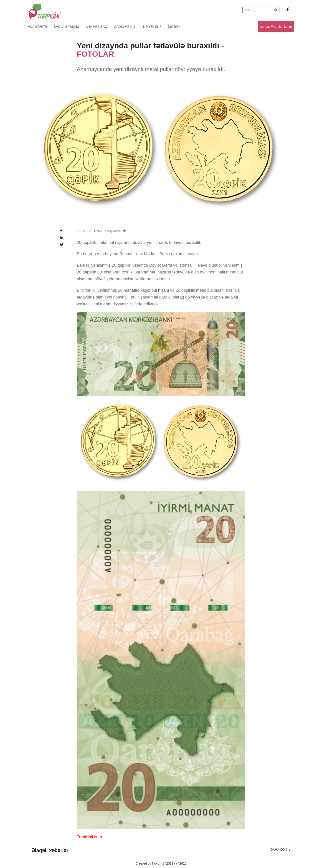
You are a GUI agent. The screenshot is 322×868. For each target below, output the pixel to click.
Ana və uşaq (96, 27)
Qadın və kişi (125, 27)
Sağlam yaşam (66, 27)
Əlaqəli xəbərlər (50, 850)
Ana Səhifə (38, 27)
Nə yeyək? (152, 27)
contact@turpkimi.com (276, 27)
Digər (175, 27)
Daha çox (280, 850)
